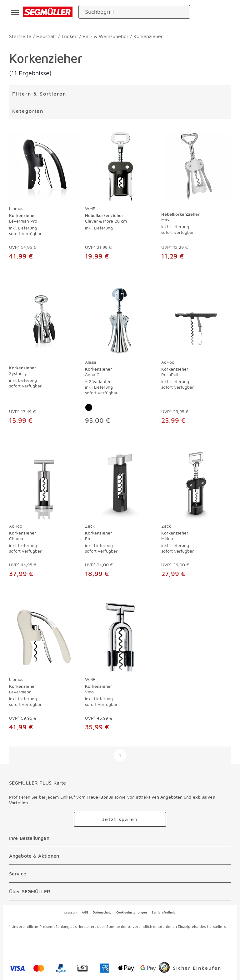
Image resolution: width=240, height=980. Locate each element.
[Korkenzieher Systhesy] (44, 320)
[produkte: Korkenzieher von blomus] (44, 199)
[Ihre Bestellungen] (120, 838)
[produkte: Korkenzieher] (44, 358)
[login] (214, 12)
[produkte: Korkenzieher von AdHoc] (196, 358)
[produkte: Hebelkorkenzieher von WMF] (120, 199)
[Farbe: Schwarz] (89, 407)
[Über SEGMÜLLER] (120, 891)
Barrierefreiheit (163, 912)
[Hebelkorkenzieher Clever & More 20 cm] (120, 167)
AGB (85, 912)
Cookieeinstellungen (132, 912)
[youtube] (83, 946)
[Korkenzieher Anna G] (120, 320)
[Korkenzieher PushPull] (196, 320)
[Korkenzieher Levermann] (44, 637)
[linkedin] (105, 946)
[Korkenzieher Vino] (120, 637)
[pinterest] (41, 946)
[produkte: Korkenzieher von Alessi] (120, 358)
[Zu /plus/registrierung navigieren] (120, 819)
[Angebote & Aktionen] (120, 856)
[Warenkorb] (225, 12)
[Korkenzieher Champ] (44, 484)
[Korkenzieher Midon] (196, 484)
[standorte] (202, 12)
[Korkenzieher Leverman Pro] (44, 167)
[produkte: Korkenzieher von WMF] (120, 670)
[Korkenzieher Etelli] (120, 484)
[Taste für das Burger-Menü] (13, 12)
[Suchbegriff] (129, 12)
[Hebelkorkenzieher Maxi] (196, 167)
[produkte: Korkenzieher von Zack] (120, 517)
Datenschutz (102, 912)
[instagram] (62, 946)
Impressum (69, 912)
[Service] (120, 874)
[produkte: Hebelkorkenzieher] (196, 199)
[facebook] (20, 946)
